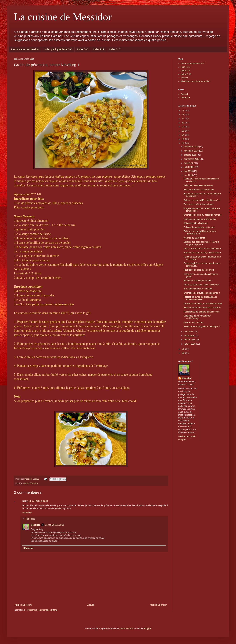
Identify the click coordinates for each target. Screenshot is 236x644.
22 (183, 115)
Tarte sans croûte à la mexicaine (199, 204)
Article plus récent (23, 605)
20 (183, 123)
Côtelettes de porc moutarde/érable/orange (197, 317)
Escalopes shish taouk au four (198, 281)
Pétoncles (34, 483)
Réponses (30, 519)
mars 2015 (189, 336)
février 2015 (190, 340)
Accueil (91, 605)
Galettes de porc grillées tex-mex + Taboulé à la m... (200, 233)
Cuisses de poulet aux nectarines (199, 227)
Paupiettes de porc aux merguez (199, 270)
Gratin (26, 483)
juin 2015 (189, 171)
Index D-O (83, 49)
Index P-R (99, 49)
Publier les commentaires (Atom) (42, 610)
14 (183, 349)
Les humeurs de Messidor (25, 49)
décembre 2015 (192, 147)
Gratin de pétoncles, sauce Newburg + (201, 285)
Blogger (148, 628)
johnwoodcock (126, 628)
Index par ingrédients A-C (58, 49)
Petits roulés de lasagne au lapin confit (201, 312)
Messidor (35, 525)
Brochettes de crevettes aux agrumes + (202, 293)
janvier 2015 (190, 344)
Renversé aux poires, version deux (200, 219)
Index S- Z (115, 49)
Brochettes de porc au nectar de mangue (203, 215)
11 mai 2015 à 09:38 (38, 501)
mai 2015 (189, 175)
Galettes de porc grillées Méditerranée (201, 200)
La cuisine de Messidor (63, 17)
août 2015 (189, 163)
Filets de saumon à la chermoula (199, 190)
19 (183, 127)
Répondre (27, 513)
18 (183, 131)
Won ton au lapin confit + (195, 238)
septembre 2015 (192, 159)
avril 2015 (189, 332)
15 (183, 143)
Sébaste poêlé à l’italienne (196, 223)
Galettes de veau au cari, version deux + (202, 253)
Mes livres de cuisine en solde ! (196, 81)
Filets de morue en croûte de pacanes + (202, 308)
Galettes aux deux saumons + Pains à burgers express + (201, 243)
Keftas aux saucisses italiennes (198, 185)
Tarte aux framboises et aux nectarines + (202, 249)
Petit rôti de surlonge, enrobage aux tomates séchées (200, 298)
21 (183, 119)
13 (183, 353)
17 (183, 135)
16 (183, 139)
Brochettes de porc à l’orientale (198, 289)
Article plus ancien (158, 605)
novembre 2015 (192, 151)
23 (183, 111)
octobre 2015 (190, 155)
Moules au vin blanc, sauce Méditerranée (203, 304)
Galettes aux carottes (193, 322)
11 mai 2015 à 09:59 (55, 525)
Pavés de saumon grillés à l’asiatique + (202, 326)
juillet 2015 (189, 167)
